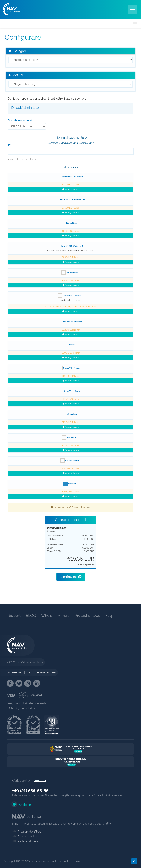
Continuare (71, 577)
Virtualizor (70, 414)
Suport (15, 616)
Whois (47, 616)
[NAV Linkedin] (37, 683)
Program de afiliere (30, 832)
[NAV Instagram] (28, 683)
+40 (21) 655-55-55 (30, 791)
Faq (109, 616)
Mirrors (63, 616)
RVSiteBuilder (70, 460)
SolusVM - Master (70, 368)
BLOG (31, 616)
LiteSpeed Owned (70, 295)
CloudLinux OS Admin (70, 177)
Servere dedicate (46, 672)
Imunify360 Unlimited (70, 246)
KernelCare (70, 223)
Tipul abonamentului (20, 120)
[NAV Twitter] (19, 683)
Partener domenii (28, 841)
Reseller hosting (28, 837)
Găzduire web (14, 672)
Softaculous (70, 272)
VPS (29, 672)
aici (88, 507)
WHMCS (70, 345)
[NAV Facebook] (10, 683)
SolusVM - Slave (70, 391)
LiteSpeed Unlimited (70, 322)
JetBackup (70, 437)
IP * (9, 145)
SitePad (70, 484)
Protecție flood (88, 616)
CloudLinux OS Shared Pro (70, 200)
